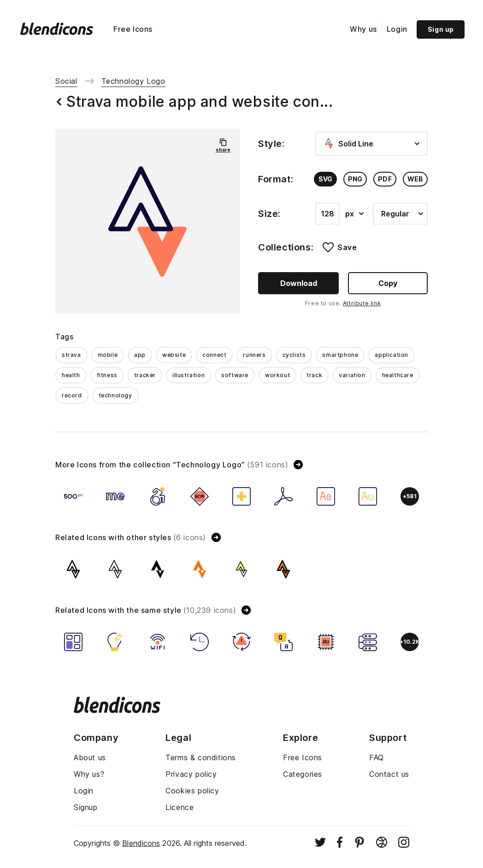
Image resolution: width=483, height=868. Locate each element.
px (354, 214)
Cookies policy (192, 791)
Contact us (389, 774)
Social (66, 81)
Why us (363, 29)
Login (397, 29)
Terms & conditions (201, 757)
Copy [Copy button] (388, 283)
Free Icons (133, 29)
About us (90, 757)
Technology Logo (133, 81)
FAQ (377, 757)
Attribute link (362, 303)
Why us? (89, 774)
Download (299, 283)
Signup (86, 807)
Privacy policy (191, 774)
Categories (303, 774)
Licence (180, 807)
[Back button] (59, 102)
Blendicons (141, 843)
